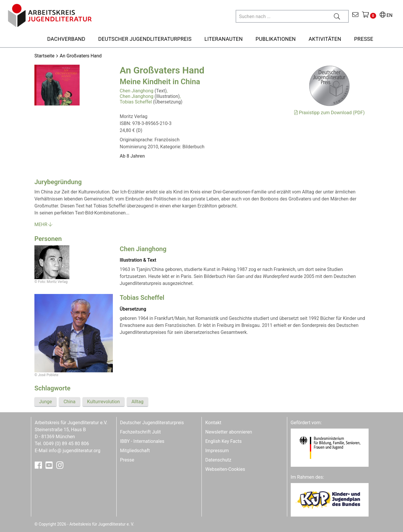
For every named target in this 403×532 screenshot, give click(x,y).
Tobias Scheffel (136, 102)
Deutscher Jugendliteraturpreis (152, 423)
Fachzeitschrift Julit (141, 432)
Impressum (217, 451)
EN (386, 15)
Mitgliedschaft (135, 451)
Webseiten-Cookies (225, 469)
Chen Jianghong (137, 91)
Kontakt (213, 423)
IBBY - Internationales (142, 441)
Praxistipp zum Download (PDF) (329, 113)
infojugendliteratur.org (75, 451)
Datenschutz (218, 460)
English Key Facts (224, 441)
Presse (127, 460)
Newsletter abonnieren (229, 432)
